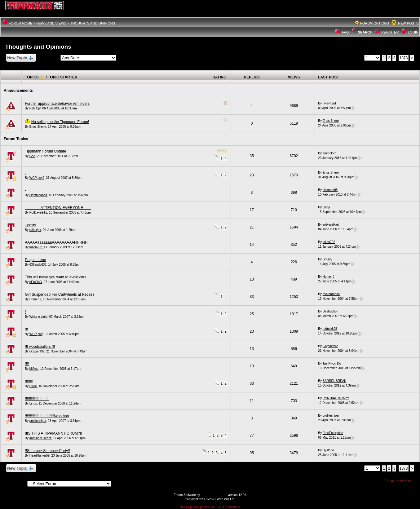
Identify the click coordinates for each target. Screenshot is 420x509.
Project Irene (35, 260)
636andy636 (38, 265)
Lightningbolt (38, 195)
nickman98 (330, 190)
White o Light (38, 317)
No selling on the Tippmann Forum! (60, 122)
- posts (30, 225)
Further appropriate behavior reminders (57, 104)
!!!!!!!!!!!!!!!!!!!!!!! (37, 399)
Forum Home (20, 23)
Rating (219, 77)
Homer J (329, 277)
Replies (252, 77)
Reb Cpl (35, 108)
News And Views (51, 23)
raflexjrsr (35, 230)
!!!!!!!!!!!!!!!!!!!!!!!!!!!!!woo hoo (47, 416)
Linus (33, 403)
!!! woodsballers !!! (40, 347)
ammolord (329, 153)
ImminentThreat (40, 438)
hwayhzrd (329, 103)
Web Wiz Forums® (214, 495)
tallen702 (36, 247)
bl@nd (34, 369)
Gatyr (326, 207)
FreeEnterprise (333, 433)
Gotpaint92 (37, 351)
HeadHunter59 (40, 456)
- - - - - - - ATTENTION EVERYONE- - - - (58, 208)
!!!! (27, 364)
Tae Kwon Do (332, 363)
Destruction (331, 311)
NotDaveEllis (38, 212)
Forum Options (375, 23)
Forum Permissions (400, 481)
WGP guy (36, 334)
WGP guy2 (37, 178)
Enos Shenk (38, 127)
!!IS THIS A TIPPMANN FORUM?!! (53, 433)
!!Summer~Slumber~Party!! (47, 451)
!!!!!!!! (29, 381)
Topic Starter (63, 77)
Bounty (327, 259)
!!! (26, 329)
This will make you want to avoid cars (55, 277)
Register (390, 32)
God (32, 156)
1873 (404, 58)
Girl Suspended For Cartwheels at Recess (60, 294)
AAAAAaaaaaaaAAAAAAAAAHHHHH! (57, 242)
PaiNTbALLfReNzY (336, 398)
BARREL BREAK (334, 381)
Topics (32, 77)
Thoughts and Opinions (93, 23)
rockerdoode (331, 294)
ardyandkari (331, 225)
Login (413, 32)
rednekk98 (330, 329)
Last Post (328, 77)
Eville (33, 386)
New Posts (408, 23)
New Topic (20, 58)
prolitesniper (38, 421)
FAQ (346, 32)
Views (294, 77)
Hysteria (328, 450)
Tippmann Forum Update (45, 151)
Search (362, 32)
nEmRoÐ (36, 282)
